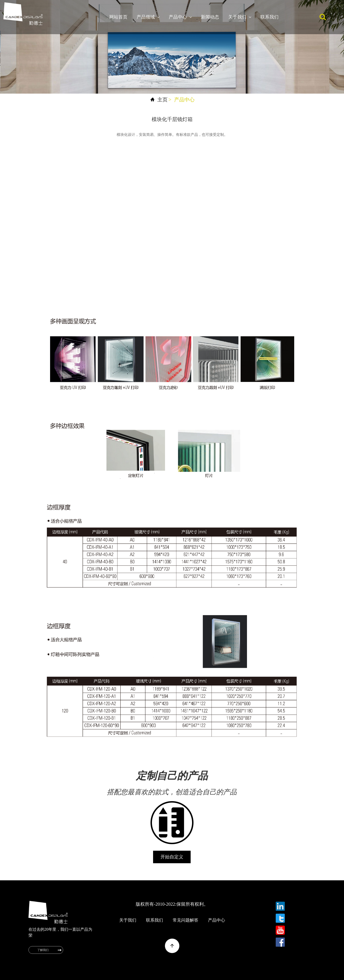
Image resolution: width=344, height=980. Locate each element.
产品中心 (180, 17)
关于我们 (240, 17)
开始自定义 (172, 857)
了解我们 (43, 950)
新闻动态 (210, 17)
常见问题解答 (186, 920)
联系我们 (269, 17)
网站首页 (118, 17)
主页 (162, 100)
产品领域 (148, 17)
